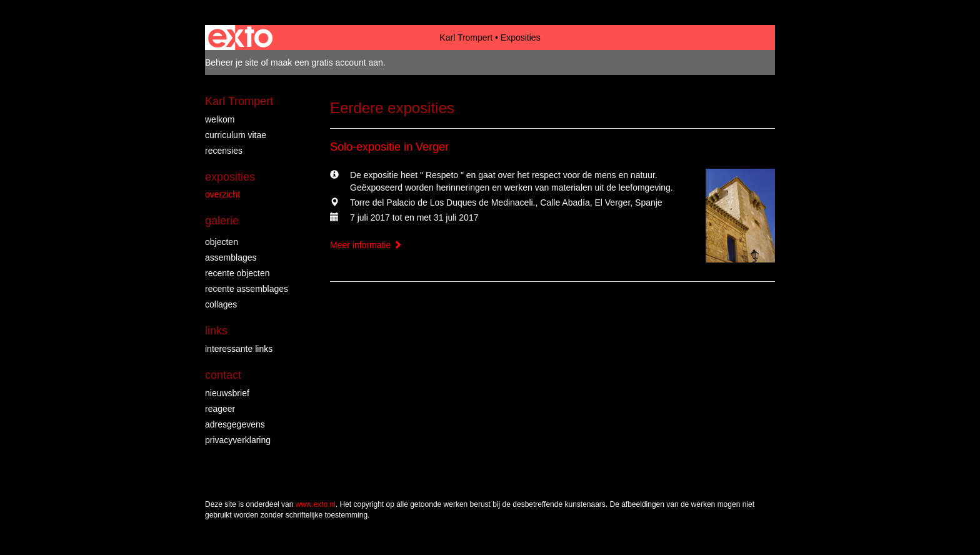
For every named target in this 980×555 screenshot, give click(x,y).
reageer (220, 409)
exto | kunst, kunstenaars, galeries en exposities (240, 37)
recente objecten (237, 273)
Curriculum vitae (236, 135)
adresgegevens (235, 424)
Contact (223, 375)
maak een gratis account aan (327, 62)
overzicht (222, 194)
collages (221, 304)
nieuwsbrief (227, 393)
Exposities (230, 177)
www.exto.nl (316, 504)
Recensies (224, 151)
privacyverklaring (238, 440)
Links (216, 331)
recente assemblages (247, 289)
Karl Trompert (466, 37)
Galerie (222, 221)
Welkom (220, 119)
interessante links (239, 349)
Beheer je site (232, 62)
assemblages (231, 257)
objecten (222, 242)
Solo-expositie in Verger (389, 147)
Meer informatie (366, 245)
